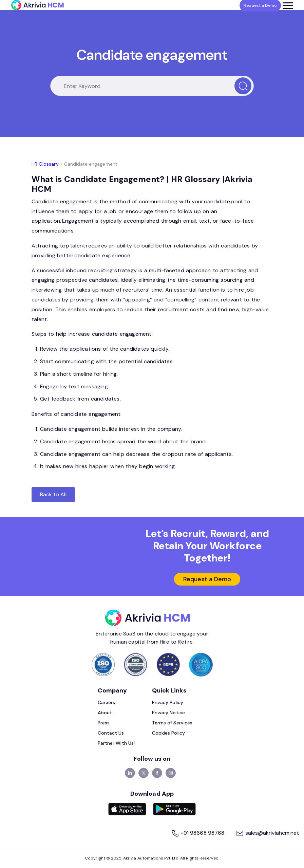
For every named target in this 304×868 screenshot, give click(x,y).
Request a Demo (207, 579)
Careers (106, 702)
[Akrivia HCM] (37, 5)
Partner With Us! (116, 743)
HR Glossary (45, 164)
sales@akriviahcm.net (267, 833)
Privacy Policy (168, 702)
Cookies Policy (168, 733)
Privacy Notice (168, 713)
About (105, 713)
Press (104, 723)
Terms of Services (172, 723)
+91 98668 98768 (198, 833)
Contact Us (111, 733)
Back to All (53, 494)
